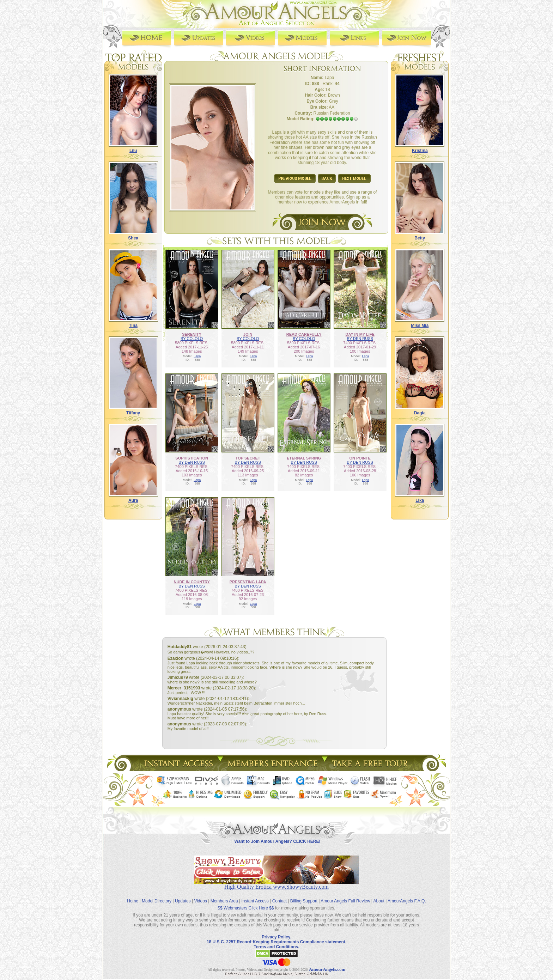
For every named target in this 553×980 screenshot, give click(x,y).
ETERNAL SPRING (304, 458)
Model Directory (157, 901)
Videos (200, 901)
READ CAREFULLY (304, 334)
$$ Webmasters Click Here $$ (246, 908)
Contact (279, 901)
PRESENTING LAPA (248, 582)
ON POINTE (360, 458)
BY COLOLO (192, 339)
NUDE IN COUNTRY (192, 582)
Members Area (224, 901)
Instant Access (255, 901)
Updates (183, 901)
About (379, 901)
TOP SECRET (248, 458)
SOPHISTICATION (192, 458)
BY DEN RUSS (360, 339)
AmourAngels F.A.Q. (407, 901)
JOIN (248, 334)
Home (133, 901)
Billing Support (304, 901)
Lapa (197, 356)
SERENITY (192, 334)
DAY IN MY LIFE (360, 334)
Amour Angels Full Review (345, 901)
